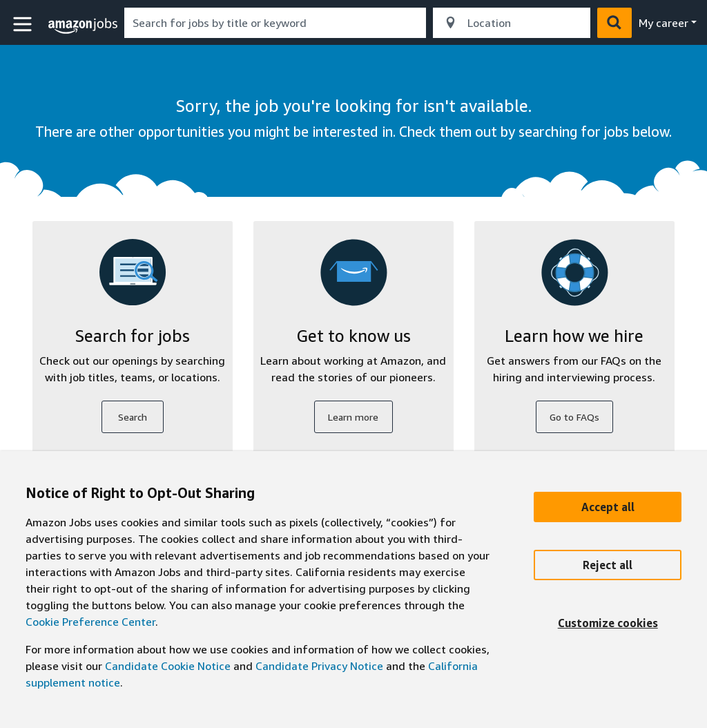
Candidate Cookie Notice (168, 666)
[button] (24, 25)
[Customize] (608, 623)
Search (133, 417)
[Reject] (608, 565)
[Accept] (608, 507)
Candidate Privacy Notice (319, 666)
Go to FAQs (574, 417)
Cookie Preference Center (90, 622)
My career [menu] (664, 23)
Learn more (353, 417)
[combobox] (275, 23)
